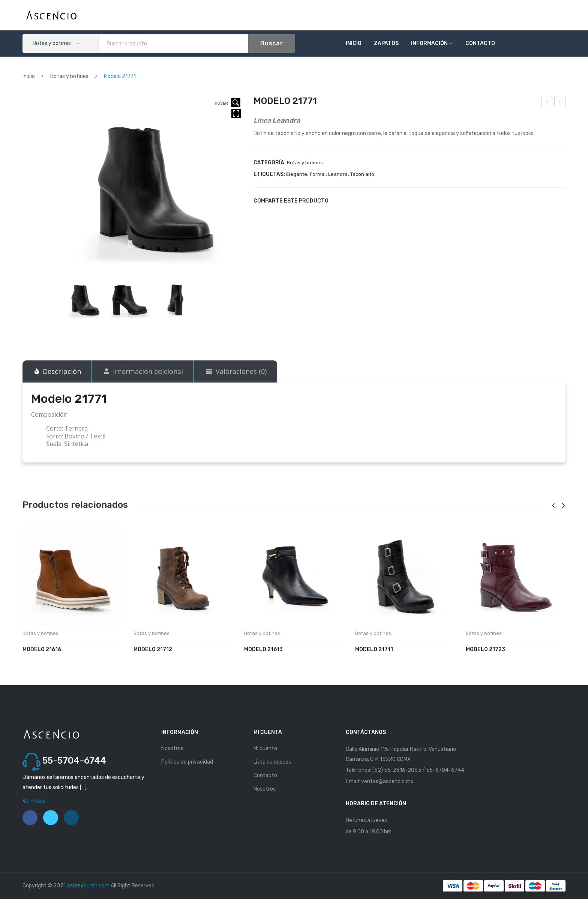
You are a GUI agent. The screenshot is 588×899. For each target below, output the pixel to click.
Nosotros (172, 748)
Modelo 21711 (374, 649)
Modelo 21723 (485, 649)
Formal (318, 174)
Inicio (354, 43)
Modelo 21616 (42, 649)
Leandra (338, 174)
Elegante (297, 174)
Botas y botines (69, 76)
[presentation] (553, 506)
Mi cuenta (265, 748)
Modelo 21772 (560, 103)
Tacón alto (362, 174)
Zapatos (386, 43)
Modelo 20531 (547, 103)
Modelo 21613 (263, 649)
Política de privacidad (187, 762)
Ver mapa (34, 801)
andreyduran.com (88, 886)
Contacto (480, 43)
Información (429, 43)
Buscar (272, 43)
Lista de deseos (272, 762)
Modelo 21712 (153, 649)
